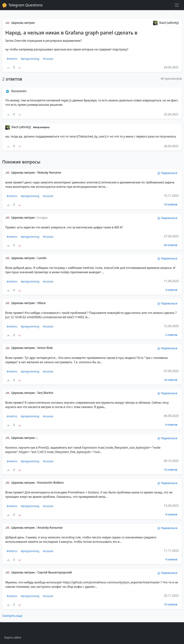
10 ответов (171, 470)
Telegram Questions (22, 5)
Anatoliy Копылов (50, 528)
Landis (42, 258)
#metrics (12, 59)
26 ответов (171, 245)
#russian (48, 59)
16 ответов (171, 204)
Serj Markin (45, 393)
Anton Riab (45, 348)
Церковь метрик (20, 23)
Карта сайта (13, 637)
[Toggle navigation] (177, 5)
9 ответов (171, 425)
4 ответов (171, 290)
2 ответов (171, 335)
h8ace (42, 303)
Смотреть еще (12, 616)
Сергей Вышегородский (55, 572)
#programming (30, 59)
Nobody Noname (49, 173)
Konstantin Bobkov (51, 483)
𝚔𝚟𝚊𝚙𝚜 (42, 218)
